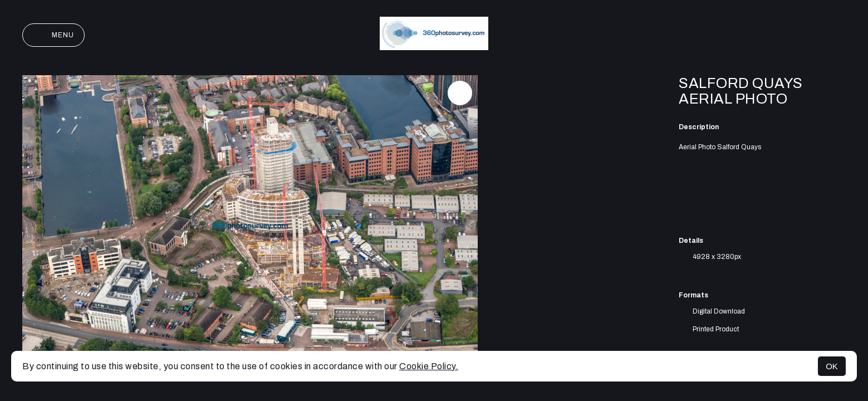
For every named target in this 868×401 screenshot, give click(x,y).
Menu (53, 35)
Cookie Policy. (429, 366)
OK (832, 366)
